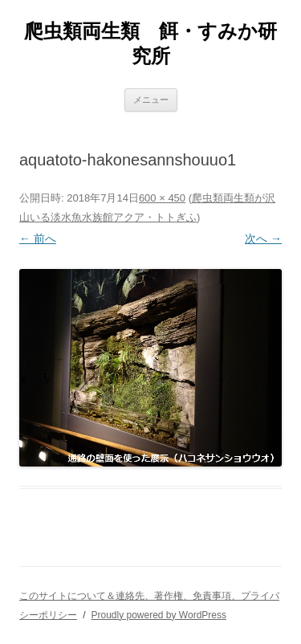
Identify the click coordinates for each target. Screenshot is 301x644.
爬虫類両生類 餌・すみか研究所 (150, 43)
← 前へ (38, 238)
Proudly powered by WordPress (159, 615)
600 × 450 (162, 198)
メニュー (151, 100)
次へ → (263, 238)
